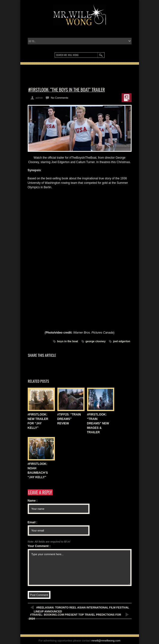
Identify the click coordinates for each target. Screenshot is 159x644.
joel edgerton (122, 341)
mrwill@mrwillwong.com (106, 641)
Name (33, 501)
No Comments (59, 98)
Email (33, 522)
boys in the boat (68, 341)
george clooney (96, 341)
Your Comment (39, 546)
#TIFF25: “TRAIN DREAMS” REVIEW (69, 419)
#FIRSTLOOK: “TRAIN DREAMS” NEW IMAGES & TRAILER (98, 423)
